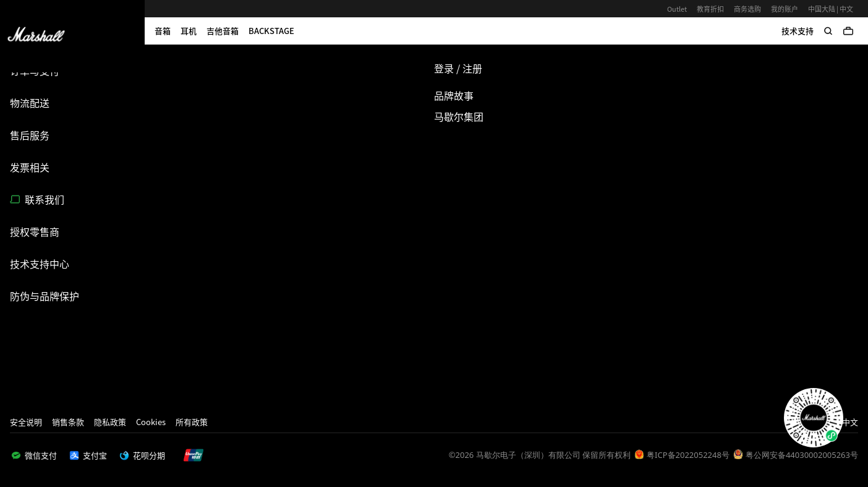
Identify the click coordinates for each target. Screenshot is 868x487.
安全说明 (26, 422)
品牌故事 (454, 95)
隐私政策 (110, 422)
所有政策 (192, 422)
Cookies (151, 422)
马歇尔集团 (459, 116)
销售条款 (68, 422)
